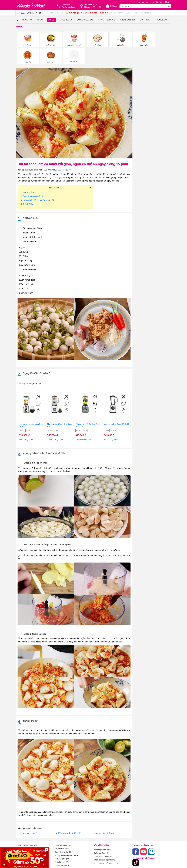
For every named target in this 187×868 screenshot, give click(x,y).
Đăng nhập (160, 2)
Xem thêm (162, 38)
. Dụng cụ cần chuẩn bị (32, 178)
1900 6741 (98, 838)
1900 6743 (108, 838)
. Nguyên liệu (27, 174)
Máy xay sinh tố (25, 366)
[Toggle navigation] (31, 13)
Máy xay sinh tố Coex (104, 815)
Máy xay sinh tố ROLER (69, 815)
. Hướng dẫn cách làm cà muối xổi (37, 182)
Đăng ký (168, 2)
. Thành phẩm (27, 186)
